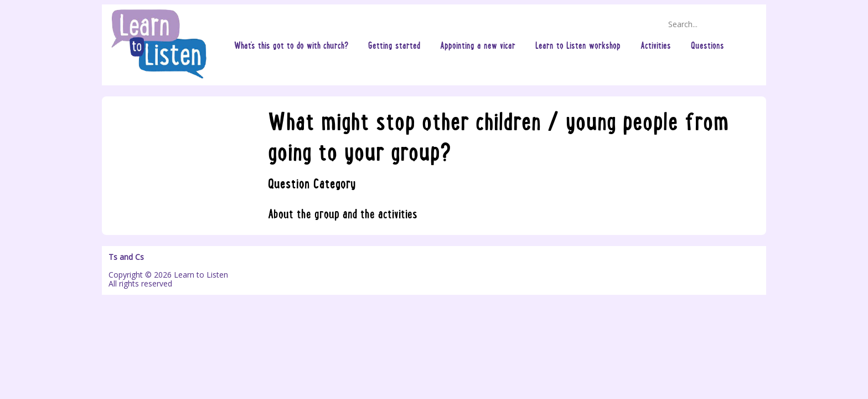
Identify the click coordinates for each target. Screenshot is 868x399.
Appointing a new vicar (478, 45)
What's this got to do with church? (291, 45)
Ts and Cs (126, 257)
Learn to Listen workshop (578, 45)
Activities (656, 45)
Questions (707, 45)
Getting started (394, 45)
